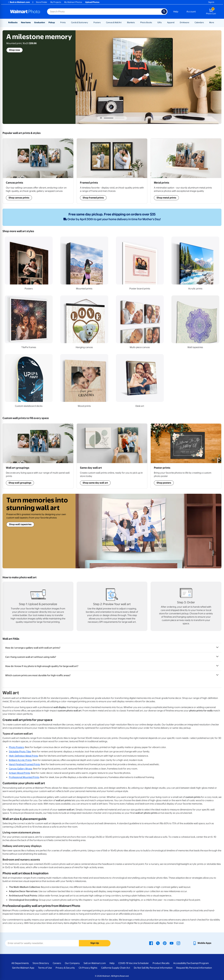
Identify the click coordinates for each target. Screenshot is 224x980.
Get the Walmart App (23, 968)
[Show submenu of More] (215, 22)
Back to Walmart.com (19, 2)
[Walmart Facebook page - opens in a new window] (151, 943)
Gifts (160, 22)
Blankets (131, 22)
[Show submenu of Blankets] (136, 22)
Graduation (40, 22)
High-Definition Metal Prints (23, 756)
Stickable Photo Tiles (20, 752)
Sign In (211, 2)
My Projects (56, 2)
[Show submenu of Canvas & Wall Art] (123, 22)
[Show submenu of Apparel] (176, 22)
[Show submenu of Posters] (102, 22)
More (212, 22)
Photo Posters (16, 747)
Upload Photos (92, 2)
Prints (63, 22)
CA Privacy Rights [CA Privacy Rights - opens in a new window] (88, 968)
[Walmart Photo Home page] (25, 12)
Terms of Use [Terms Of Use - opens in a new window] (45, 968)
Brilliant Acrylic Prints (20, 760)
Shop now (15, 50)
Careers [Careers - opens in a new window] (57, 963)
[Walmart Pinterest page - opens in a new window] (165, 943)
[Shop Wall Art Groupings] (38, 171)
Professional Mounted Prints (24, 777)
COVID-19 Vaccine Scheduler (134, 963)
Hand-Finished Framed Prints (24, 764)
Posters (97, 22)
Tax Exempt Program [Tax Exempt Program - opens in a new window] (198, 963)
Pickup (52, 22)
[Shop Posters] (186, 456)
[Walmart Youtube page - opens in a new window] (172, 943)
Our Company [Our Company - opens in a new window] (72, 963)
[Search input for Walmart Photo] (104, 12)
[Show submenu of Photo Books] (153, 22)
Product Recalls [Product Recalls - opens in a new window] (161, 963)
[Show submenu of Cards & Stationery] (90, 22)
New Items (26, 22)
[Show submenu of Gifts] (163, 22)
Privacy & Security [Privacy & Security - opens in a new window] (65, 968)
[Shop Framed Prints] (186, 171)
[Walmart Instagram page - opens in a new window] (178, 943)
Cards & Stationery (80, 22)
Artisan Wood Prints (19, 773)
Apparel (171, 22)
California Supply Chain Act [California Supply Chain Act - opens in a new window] (116, 968)
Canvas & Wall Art (114, 22)
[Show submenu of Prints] (67, 22)
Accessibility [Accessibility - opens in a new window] (180, 963)
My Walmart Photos (73, 2)
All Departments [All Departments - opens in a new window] (20, 963)
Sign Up (95, 943)
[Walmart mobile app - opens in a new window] (202, 943)
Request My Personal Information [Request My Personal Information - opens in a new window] (194, 968)
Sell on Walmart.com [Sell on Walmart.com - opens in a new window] (95, 963)
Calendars (199, 22)
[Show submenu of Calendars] (205, 22)
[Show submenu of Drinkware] (191, 22)
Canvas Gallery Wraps (21, 769)
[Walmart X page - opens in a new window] (158, 943)
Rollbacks (13, 22)
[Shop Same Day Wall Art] (112, 171)
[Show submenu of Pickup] (56, 22)
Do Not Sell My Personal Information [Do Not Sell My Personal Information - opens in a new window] (153, 968)
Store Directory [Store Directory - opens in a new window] (41, 963)
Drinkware (184, 22)
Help (176, 12)
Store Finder (42, 2)
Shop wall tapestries (20, 524)
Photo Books (146, 22)
